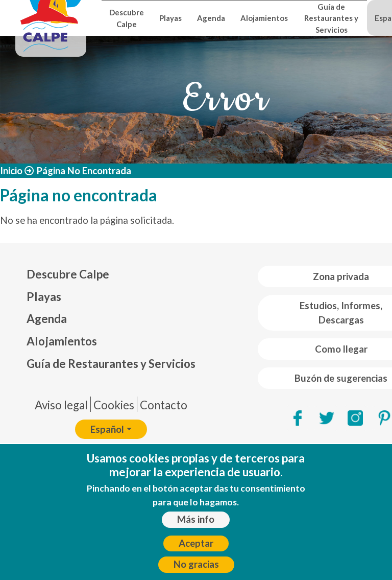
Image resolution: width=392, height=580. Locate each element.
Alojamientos (264, 18)
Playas (170, 18)
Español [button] (107, 429)
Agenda (211, 18)
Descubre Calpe (127, 18)
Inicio (11, 171)
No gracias (196, 571)
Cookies (114, 405)
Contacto (164, 405)
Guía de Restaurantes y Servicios (331, 18)
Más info (196, 526)
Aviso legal (61, 405)
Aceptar (196, 550)
